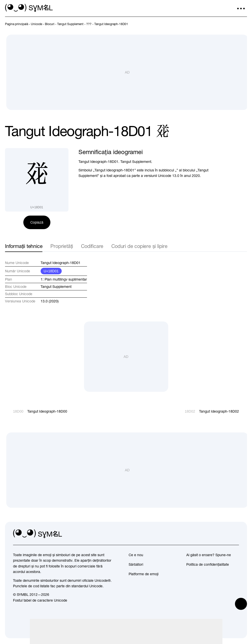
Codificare (92, 246)
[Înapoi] (235, 24)
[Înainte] (244, 24)
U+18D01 (51, 271)
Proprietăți (62, 246)
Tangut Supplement (56, 287)
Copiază (37, 222)
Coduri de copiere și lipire (139, 246)
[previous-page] (17, 24)
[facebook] (235, 534)
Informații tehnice (24, 246)
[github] (224, 534)
